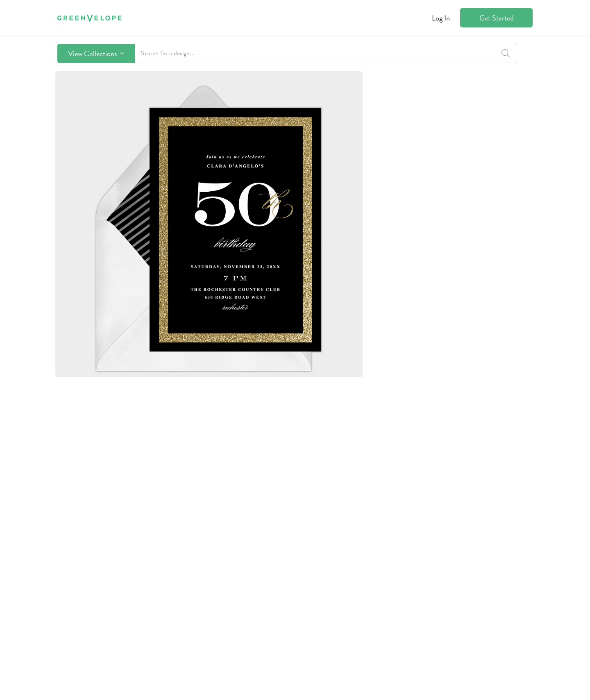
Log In (441, 18)
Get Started (497, 18)
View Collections (96, 53)
